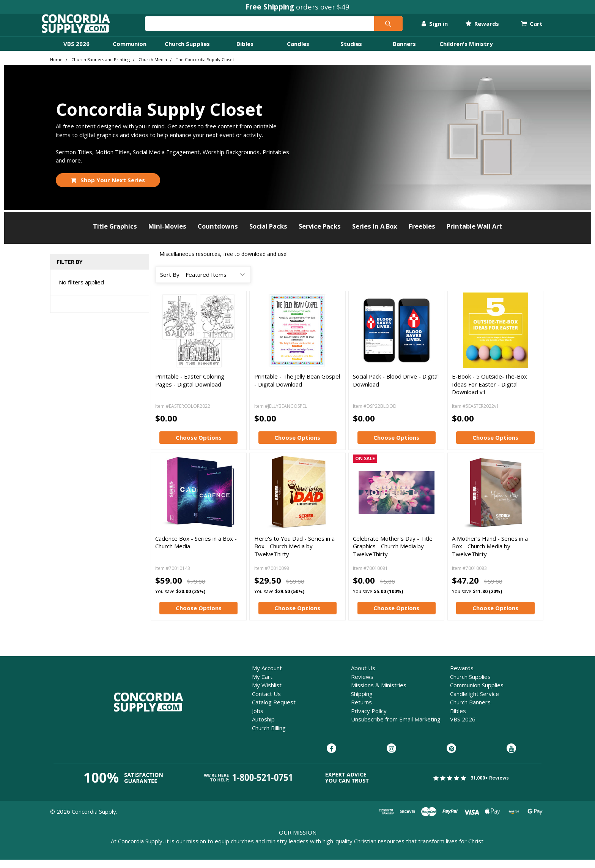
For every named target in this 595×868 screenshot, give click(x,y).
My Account (267, 676)
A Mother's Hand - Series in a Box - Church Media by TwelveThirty (490, 555)
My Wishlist (267, 693)
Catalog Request (274, 710)
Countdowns (218, 234)
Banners (404, 52)
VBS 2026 (76, 52)
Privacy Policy (369, 719)
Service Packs (320, 234)
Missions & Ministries (379, 693)
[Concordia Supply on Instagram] (391, 757)
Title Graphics (115, 234)
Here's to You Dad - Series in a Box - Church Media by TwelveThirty (294, 555)
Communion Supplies (477, 693)
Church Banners (470, 710)
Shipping (362, 702)
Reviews (362, 685)
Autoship (263, 728)
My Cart (262, 685)
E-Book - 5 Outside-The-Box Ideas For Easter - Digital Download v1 (490, 392)
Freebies (422, 234)
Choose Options (199, 446)
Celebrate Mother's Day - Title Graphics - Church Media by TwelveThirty (393, 555)
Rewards (474, 28)
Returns (361, 710)
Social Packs (268, 234)
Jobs (258, 719)
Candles (298, 52)
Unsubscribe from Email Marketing (396, 728)
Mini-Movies (167, 234)
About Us (363, 676)
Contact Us (266, 702)
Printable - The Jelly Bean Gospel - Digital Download (297, 388)
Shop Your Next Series (108, 188)
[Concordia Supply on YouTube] (511, 757)
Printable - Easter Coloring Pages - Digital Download (190, 388)
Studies (351, 52)
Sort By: (170, 283)
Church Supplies (187, 52)
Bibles (245, 52)
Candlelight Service (475, 702)
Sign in (426, 28)
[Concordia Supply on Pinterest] (451, 757)
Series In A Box (375, 234)
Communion (130, 52)
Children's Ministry (466, 52)
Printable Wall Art (474, 234)
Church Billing (269, 736)
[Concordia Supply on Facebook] (331, 757)
